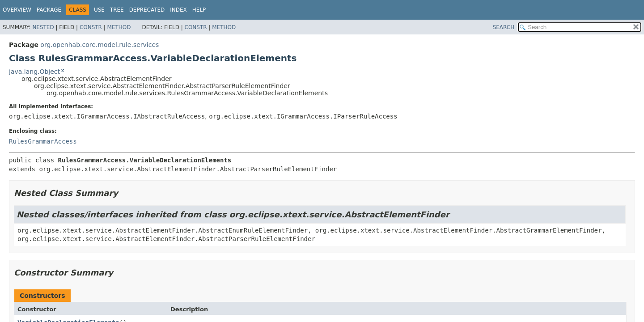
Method (119, 27)
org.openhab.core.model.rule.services (100, 45)
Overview (17, 10)
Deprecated (147, 10)
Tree (117, 10)
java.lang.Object (34, 72)
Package (49, 10)
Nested (43, 27)
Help (199, 10)
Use (99, 10)
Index (178, 10)
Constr (91, 27)
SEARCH (504, 27)
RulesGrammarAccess (43, 141)
